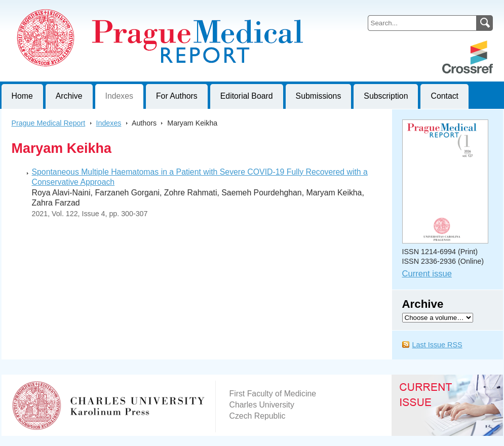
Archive (69, 96)
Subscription (386, 96)
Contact (444, 96)
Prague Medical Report (49, 123)
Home (22, 96)
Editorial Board (247, 96)
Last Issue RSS (437, 345)
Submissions (319, 96)
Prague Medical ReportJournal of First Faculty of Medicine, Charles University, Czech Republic (126, 8)
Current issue (427, 274)
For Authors (177, 96)
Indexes (119, 96)
